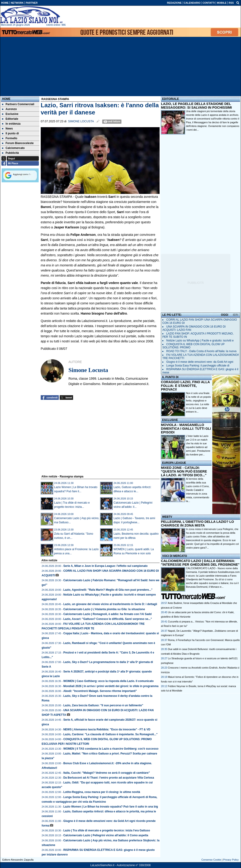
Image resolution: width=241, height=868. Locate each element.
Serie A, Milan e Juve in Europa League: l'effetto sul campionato (105, 566)
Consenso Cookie (211, 860)
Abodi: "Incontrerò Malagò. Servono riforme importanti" (100, 691)
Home (6, 99)
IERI (236, 315)
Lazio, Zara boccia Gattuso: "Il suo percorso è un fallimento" (103, 705)
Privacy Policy (231, 860)
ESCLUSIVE (170, 420)
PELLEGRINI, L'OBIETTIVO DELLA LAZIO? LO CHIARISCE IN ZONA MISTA (197, 524)
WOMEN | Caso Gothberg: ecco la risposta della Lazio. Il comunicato (109, 681)
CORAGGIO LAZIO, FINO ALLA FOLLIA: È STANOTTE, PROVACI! (185, 386)
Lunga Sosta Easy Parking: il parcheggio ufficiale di (198, 366)
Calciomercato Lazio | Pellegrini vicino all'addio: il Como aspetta (106, 835)
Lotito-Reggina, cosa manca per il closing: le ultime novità (102, 792)
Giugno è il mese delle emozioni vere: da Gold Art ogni (200, 362)
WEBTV (167, 517)
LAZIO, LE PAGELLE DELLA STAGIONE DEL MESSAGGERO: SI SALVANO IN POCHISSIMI (196, 106)
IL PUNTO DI (170, 377)
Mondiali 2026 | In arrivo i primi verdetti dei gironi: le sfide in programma (111, 686)
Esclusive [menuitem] (10, 114)
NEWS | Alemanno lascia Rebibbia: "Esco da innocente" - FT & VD (107, 729)
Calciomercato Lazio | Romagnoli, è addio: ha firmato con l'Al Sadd (108, 614)
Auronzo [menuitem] (9, 109)
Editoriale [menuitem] (10, 119)
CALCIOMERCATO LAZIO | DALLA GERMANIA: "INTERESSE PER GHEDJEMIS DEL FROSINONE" (200, 563)
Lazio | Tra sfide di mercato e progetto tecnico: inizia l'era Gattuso (107, 830)
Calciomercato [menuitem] (13, 148)
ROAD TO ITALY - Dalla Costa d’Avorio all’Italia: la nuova (201, 351)
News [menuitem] (7, 129)
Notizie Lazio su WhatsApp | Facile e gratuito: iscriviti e (200, 341)
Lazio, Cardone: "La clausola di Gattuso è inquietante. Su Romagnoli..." (110, 734)
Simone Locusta (81, 121)
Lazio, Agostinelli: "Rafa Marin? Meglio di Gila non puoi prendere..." (108, 590)
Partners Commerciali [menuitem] (18, 104)
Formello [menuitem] (10, 138)
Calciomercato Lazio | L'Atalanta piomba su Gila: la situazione (104, 609)
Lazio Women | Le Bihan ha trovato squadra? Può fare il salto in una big (111, 807)
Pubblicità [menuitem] (10, 153)
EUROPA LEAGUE (174, 463)
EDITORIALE (170, 99)
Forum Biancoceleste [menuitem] (18, 143)
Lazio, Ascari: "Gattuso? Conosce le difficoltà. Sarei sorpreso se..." (108, 619)
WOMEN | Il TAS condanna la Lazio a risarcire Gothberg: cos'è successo (111, 749)
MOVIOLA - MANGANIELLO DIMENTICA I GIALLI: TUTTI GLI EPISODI (186, 429)
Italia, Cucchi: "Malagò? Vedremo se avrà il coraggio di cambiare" (107, 773)
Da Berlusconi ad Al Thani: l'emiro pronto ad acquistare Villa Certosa (109, 778)
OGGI (224, 315)
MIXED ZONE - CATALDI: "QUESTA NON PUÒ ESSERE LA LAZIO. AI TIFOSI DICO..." (184, 471)
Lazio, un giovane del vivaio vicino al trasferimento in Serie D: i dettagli (110, 604)
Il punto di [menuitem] (10, 133)
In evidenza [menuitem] (11, 124)
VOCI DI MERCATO (175, 556)
